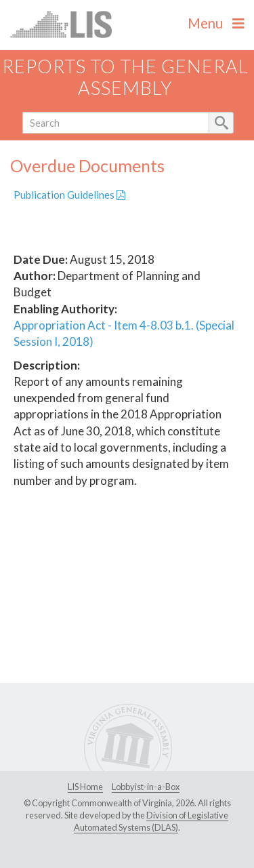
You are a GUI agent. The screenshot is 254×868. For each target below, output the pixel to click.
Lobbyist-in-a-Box (146, 787)
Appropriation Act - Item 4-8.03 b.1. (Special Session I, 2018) (124, 333)
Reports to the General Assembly (125, 77)
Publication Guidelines (69, 195)
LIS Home (85, 787)
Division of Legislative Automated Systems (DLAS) (151, 821)
